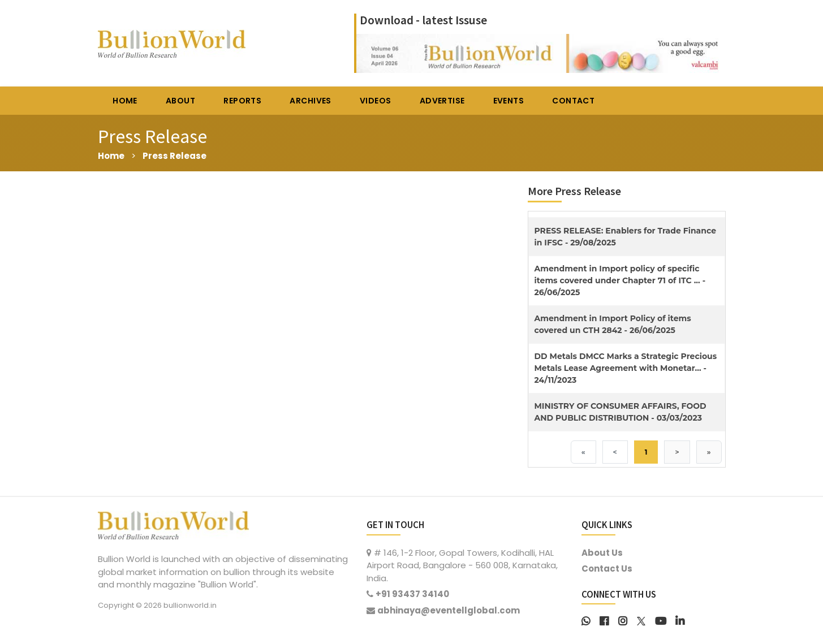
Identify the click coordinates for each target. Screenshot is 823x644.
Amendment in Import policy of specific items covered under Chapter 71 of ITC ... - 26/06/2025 (620, 280)
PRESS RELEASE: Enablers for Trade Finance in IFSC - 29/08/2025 (625, 237)
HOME (125, 101)
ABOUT (180, 101)
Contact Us (607, 569)
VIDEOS (376, 101)
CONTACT (573, 101)
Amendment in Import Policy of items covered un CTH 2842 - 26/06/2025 (613, 324)
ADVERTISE (442, 101)
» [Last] (709, 452)
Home (111, 156)
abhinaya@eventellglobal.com (449, 610)
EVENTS (509, 101)
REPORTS (242, 101)
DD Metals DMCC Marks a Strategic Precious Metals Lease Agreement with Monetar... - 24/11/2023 (626, 368)
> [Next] (677, 452)
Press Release (174, 156)
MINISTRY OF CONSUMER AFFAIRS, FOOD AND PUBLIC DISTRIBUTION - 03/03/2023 (621, 412)
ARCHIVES (310, 101)
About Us (602, 553)
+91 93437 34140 (412, 594)
